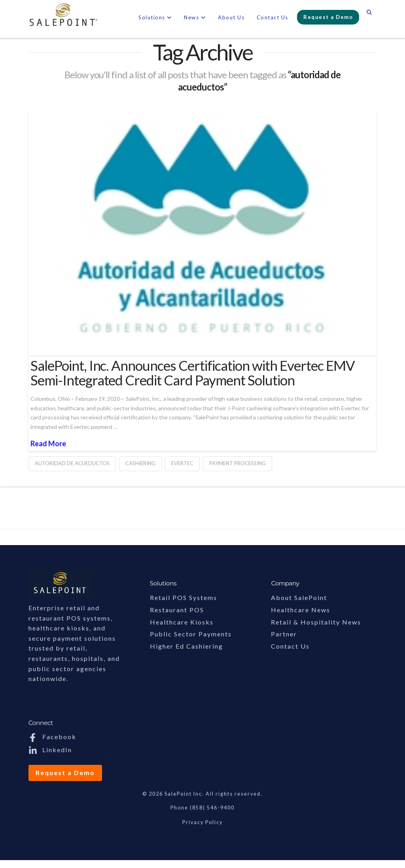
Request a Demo (65, 773)
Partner (284, 634)
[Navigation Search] (369, 14)
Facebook (52, 737)
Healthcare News (301, 610)
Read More (48, 443)
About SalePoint (299, 597)
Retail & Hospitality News (316, 622)
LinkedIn (50, 750)
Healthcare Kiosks (182, 622)
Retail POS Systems (184, 597)
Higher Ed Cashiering (186, 646)
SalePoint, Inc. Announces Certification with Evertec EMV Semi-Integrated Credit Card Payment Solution (193, 373)
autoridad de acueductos (72, 463)
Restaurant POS (177, 610)
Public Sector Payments (191, 634)
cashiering (140, 463)
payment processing (238, 463)
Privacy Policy (202, 822)
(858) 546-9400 (212, 808)
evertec (182, 463)
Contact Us (290, 646)
